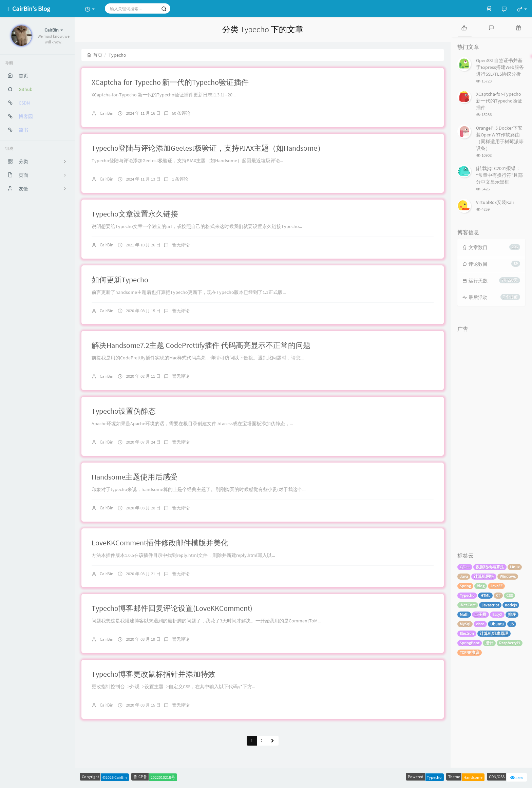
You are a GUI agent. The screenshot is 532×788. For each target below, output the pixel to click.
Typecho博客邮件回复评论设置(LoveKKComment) (172, 608)
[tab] (464, 27)
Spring (465, 586)
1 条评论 (180, 179)
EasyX (497, 614)
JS (512, 624)
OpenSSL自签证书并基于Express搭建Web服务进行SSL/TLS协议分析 (500, 67)
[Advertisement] (491, 437)
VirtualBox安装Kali (495, 202)
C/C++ (465, 567)
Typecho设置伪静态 (124, 411)
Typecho (467, 595)
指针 (489, 643)
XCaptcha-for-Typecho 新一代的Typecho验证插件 (170, 82)
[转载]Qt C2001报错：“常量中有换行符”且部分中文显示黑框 (499, 175)
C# (498, 595)
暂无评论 (181, 245)
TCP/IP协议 (470, 652)
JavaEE (496, 586)
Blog (481, 586)
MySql (465, 624)
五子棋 (480, 614)
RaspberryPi (510, 643)
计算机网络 (484, 576)
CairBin (107, 113)
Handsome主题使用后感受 (135, 477)
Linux (515, 567)
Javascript (490, 605)
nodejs (511, 605)
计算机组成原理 (494, 633)
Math (464, 614)
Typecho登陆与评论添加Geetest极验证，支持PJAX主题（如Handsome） (208, 148)
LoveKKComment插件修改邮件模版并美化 (160, 543)
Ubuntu (497, 624)
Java (464, 576)
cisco (480, 624)
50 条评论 (181, 113)
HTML (485, 595)
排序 (512, 614)
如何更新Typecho (120, 280)
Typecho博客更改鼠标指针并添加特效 (154, 674)
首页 (94, 55)
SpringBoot (470, 643)
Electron (467, 633)
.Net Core (468, 605)
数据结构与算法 (490, 567)
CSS (509, 595)
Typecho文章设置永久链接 (135, 214)
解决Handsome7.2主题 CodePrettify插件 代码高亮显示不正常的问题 (201, 345)
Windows (508, 576)
